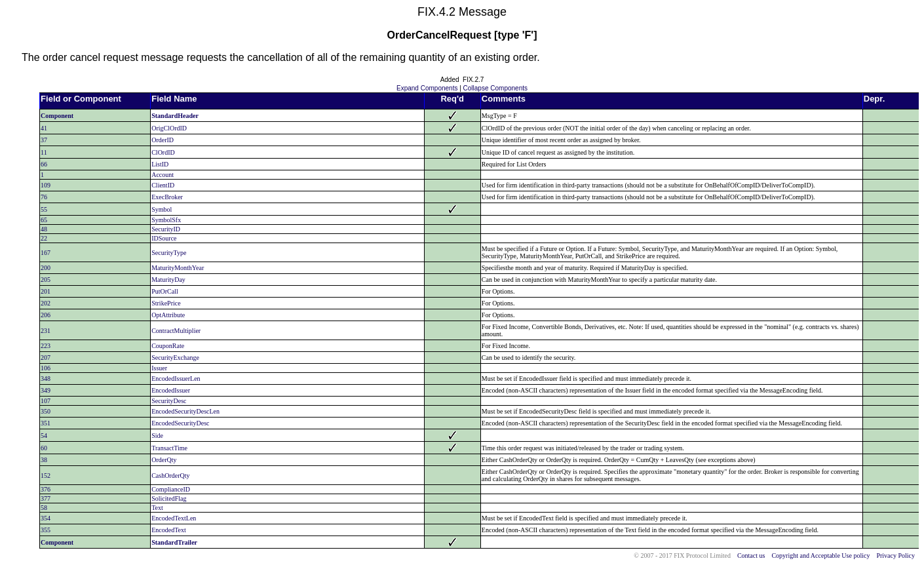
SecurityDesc (169, 401)
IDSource (164, 238)
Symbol (162, 209)
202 (46, 303)
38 (44, 460)
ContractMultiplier (176, 331)
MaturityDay (168, 280)
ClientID (163, 185)
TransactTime (169, 448)
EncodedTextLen (174, 518)
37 (44, 140)
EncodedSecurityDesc (180, 423)
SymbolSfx (166, 220)
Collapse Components (495, 88)
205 (46, 280)
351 (46, 423)
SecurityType (169, 253)
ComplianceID (171, 489)
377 (46, 498)
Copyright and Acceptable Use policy (820, 555)
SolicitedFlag (169, 498)
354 (46, 518)
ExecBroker (167, 197)
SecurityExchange (175, 358)
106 (46, 368)
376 (46, 489)
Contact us (751, 555)
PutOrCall (165, 291)
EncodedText (169, 530)
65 (44, 220)
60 (44, 448)
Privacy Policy (895, 555)
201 (46, 291)
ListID (160, 164)
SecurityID (166, 229)
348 (46, 379)
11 (44, 152)
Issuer (159, 368)
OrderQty (164, 460)
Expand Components (427, 88)
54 (44, 436)
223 (46, 346)
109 (46, 185)
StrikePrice (166, 303)
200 (46, 268)
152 (46, 476)
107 (46, 401)
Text (157, 508)
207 (46, 358)
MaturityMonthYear (178, 268)
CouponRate (168, 346)
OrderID (163, 140)
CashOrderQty (170, 476)
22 (44, 238)
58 (44, 508)
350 (46, 411)
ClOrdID (163, 152)
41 (44, 128)
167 (46, 253)
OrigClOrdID (169, 128)
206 (46, 315)
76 (44, 197)
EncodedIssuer (171, 390)
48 (44, 229)
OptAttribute (168, 315)
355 (46, 530)
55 (44, 209)
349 (46, 390)
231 (46, 331)
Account (163, 175)
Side (157, 436)
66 (44, 164)
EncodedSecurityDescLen (185, 411)
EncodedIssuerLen (176, 379)
